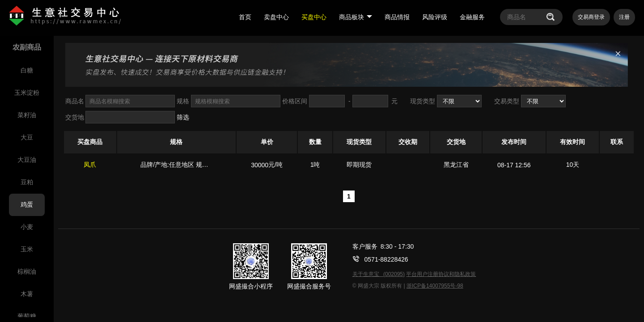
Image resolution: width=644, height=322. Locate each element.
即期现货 (359, 165)
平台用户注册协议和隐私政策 (441, 274)
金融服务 (472, 17)
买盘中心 (314, 17)
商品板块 (356, 17)
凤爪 (90, 165)
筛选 (183, 117)
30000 (260, 165)
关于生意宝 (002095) (379, 274)
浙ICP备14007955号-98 (435, 286)
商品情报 (397, 17)
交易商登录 (591, 17)
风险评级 (435, 17)
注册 (624, 17)
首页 (245, 17)
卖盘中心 (276, 17)
